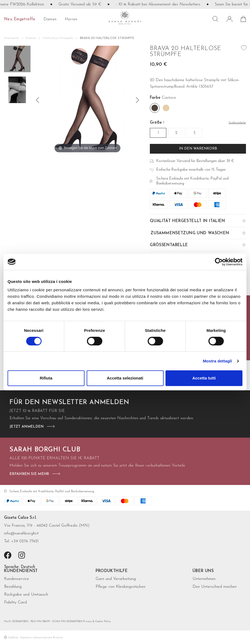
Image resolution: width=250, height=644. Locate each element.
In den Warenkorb (198, 149)
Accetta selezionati (125, 378)
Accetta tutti (204, 378)
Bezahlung (13, 587)
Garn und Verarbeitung (116, 579)
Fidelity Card (15, 602)
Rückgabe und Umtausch (26, 595)
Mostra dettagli (217, 361)
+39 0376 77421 (25, 541)
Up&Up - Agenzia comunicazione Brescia (36, 638)
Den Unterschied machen (214, 587)
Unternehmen (204, 579)
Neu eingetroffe (20, 19)
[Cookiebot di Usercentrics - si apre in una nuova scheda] (219, 262)
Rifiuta (46, 378)
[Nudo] (166, 108)
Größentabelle (169, 245)
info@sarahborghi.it (21, 534)
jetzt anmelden (27, 427)
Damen (50, 19)
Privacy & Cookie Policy (97, 621)
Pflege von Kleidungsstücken (120, 587)
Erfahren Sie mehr (29, 474)
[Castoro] (155, 108)
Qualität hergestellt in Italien (187, 221)
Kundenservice (16, 579)
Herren (71, 19)
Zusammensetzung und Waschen (190, 233)
